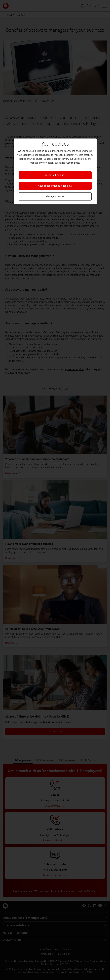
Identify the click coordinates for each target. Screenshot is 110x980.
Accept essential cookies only (55, 186)
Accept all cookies (55, 175)
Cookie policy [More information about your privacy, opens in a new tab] (73, 163)
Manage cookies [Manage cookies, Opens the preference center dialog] (55, 196)
